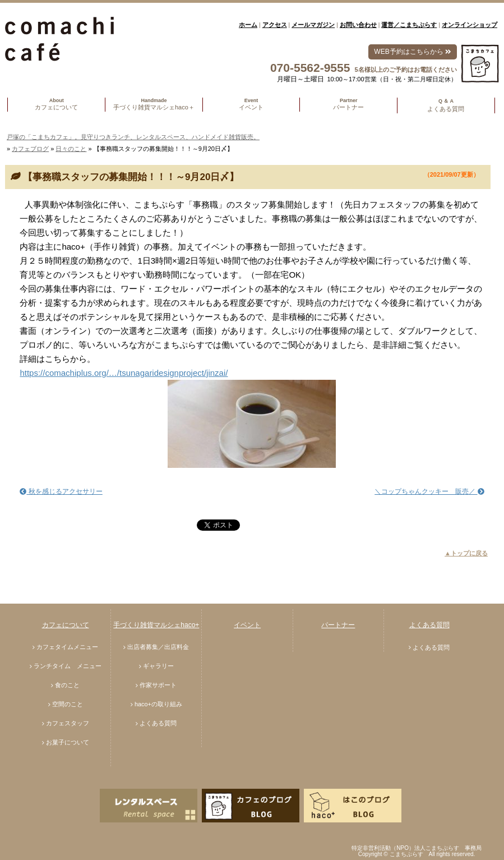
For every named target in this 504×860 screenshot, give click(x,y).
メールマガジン (313, 25)
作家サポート (158, 685)
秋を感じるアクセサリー (61, 491)
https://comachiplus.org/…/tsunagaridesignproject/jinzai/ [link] (124, 373)
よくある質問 (158, 723)
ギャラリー (158, 666)
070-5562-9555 (310, 68)
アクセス (275, 25)
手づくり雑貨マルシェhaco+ (156, 625)
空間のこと (68, 704)
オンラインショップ (470, 25)
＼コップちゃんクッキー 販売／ (429, 491)
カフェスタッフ (68, 723)
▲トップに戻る (466, 553)
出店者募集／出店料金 (158, 647)
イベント (247, 625)
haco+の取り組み (158, 704)
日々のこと (71, 149)
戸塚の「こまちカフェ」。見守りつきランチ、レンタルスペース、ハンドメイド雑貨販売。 (133, 137)
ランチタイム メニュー (68, 666)
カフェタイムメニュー (67, 647)
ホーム (248, 25)
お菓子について (68, 742)
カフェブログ (30, 149)
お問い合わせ (358, 25)
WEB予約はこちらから (412, 52)
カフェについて (66, 625)
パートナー (338, 625)
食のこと (67, 685)
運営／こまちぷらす (409, 25)
